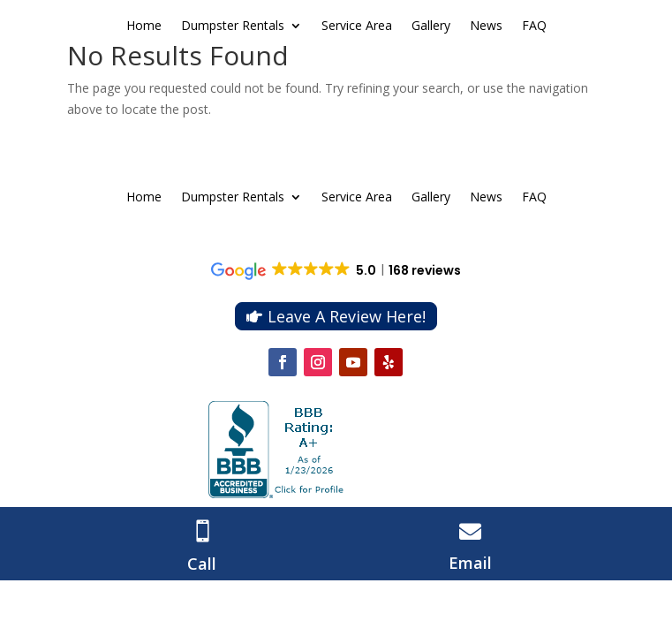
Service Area (357, 26)
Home (144, 26)
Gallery (431, 26)
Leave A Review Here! (347, 316)
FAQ (534, 26)
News (486, 26)
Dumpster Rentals (233, 26)
